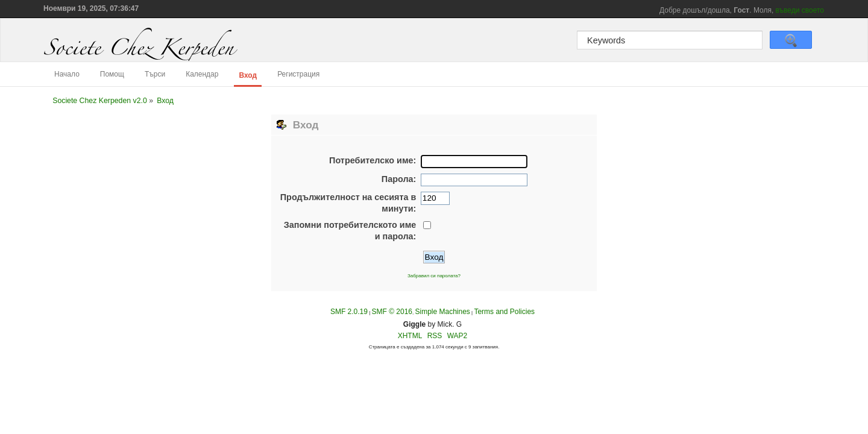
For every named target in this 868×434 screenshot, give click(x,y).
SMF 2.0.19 (349, 312)
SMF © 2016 (392, 312)
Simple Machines (442, 312)
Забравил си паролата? (434, 276)
